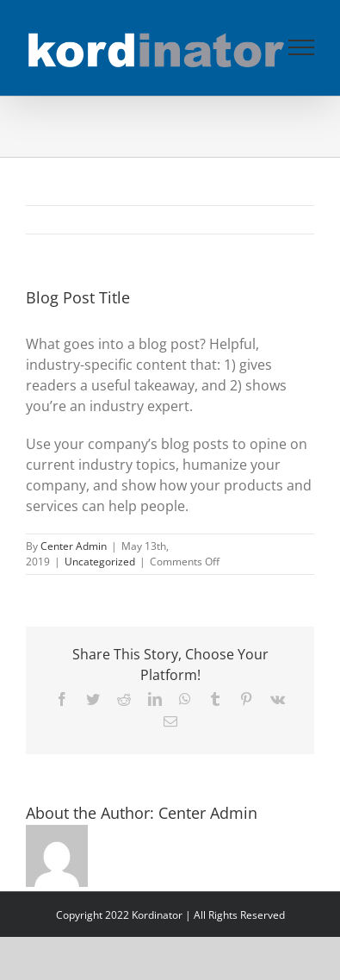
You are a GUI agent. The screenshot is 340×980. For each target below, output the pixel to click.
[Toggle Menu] (302, 47)
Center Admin (74, 546)
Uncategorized (100, 562)
